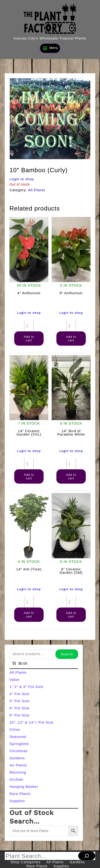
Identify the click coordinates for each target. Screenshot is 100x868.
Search (67, 654)
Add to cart (29, 338)
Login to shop (22, 179)
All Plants (37, 190)
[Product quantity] (29, 326)
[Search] (87, 856)
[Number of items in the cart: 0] (19, 663)
